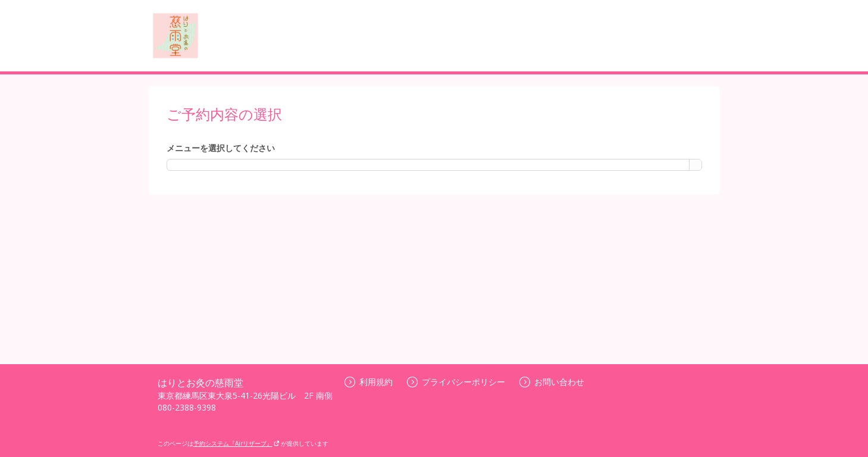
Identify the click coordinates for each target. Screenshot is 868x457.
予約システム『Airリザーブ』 (236, 443)
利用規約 (369, 382)
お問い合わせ (552, 382)
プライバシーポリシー (456, 382)
